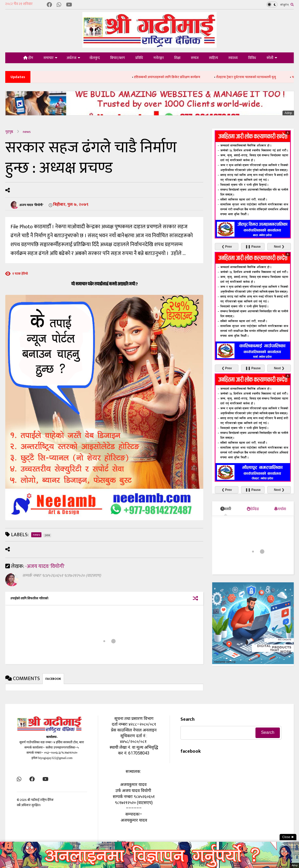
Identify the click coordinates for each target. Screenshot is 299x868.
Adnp (288, 113)
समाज (195, 58)
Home (121, 842)
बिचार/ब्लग (118, 58)
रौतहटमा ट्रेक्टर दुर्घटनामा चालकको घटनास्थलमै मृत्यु (256, 77)
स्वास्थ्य (233, 58)
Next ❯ (279, 246)
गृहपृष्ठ (9, 132)
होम (28, 58)
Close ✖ (288, 837)
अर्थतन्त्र (73, 58)
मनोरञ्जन (159, 58)
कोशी (272, 58)
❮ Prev (227, 246)
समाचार (50, 58)
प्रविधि (139, 58)
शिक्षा (177, 58)
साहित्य (213, 58)
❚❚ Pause (253, 246)
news (27, 132)
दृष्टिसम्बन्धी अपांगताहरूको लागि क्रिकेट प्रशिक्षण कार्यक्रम (177, 77)
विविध (252, 58)
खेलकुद (95, 58)
